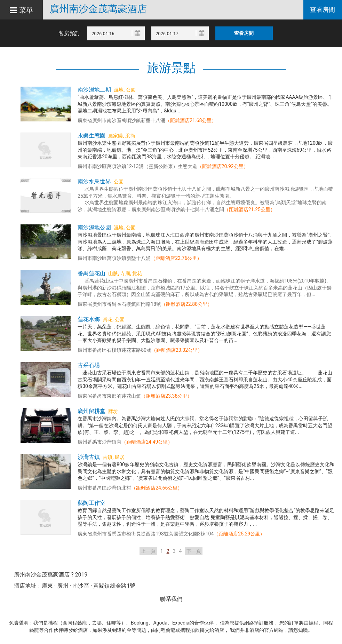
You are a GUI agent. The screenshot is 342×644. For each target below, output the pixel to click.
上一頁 (148, 551)
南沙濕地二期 (94, 90)
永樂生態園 (92, 136)
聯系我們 (171, 599)
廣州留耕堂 (92, 411)
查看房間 (323, 10)
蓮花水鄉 (89, 319)
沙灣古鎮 (89, 457)
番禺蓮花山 (92, 273)
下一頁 (194, 551)
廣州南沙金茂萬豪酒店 (100, 9)
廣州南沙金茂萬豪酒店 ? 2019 (51, 575)
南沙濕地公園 (94, 227)
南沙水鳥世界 (94, 181)
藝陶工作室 (92, 503)
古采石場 (89, 365)
